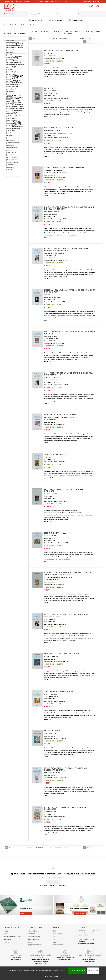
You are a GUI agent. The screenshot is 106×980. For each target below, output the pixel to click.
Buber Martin (10, 60)
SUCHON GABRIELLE (51, 336)
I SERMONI (49, 88)
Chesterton (9, 69)
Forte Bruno (10, 94)
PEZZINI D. (54, 496)
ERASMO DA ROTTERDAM (64, 577)
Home (6, 25)
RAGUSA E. (54, 214)
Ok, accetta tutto (77, 970)
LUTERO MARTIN (49, 577)
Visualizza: (83, 38)
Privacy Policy (62, 885)
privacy (31, 942)
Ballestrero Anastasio (12, 43)
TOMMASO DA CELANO (51, 657)
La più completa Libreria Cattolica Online (41, 956)
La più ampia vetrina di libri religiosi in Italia (90, 956)
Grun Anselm (10, 104)
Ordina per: (54, 38)
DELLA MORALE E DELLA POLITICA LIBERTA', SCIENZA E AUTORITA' (70, 333)
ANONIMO (47, 457)
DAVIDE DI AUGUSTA (51, 494)
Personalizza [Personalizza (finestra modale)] (93, 970)
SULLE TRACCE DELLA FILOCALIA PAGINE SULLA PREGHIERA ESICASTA (66, 769)
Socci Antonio (10, 155)
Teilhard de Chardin (12, 157)
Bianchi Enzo (10, 55)
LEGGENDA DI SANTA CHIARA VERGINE (62, 654)
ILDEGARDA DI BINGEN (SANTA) (54, 253)
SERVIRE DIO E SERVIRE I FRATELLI (61, 415)
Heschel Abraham (12, 111)
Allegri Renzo (10, 40)
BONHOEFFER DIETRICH (52, 212)
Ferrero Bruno (10, 91)
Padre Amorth (10, 133)
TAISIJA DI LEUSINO (50, 417)
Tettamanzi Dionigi (12, 160)
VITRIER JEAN (49, 54)
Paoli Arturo (10, 135)
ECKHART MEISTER (50, 91)
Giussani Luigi (10, 101)
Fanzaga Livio (10, 87)
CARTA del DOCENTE (46, 2)
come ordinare (33, 931)
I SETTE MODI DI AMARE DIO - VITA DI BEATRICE (66, 614)
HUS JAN (47, 295)
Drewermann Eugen (12, 82)
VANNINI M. (54, 93)
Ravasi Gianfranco (12, 148)
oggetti (55, 942)
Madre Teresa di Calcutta (14, 116)
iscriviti (53, 882)
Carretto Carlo (10, 67)
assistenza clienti (34, 936)
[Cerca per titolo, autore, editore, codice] (90, 14)
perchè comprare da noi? (12, 936)
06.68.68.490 (82, 941)
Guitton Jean (10, 109)
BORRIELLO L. (54, 133)
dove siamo (8, 939)
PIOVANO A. (54, 420)
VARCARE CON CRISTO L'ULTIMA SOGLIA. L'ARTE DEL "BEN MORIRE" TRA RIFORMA (68, 574)
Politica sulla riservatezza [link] (53, 976)
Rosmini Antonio (11, 152)
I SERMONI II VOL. (52, 731)
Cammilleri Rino (11, 62)
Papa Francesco (11, 138)
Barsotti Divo (10, 48)
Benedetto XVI (10, 52)
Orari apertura (65, 955)
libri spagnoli (57, 934)
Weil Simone (10, 167)
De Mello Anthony (12, 77)
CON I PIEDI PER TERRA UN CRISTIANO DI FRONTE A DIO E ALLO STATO (68, 374)
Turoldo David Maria (12, 162)
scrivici (20, 2)
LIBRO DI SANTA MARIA (55, 533)
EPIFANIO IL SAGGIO (51, 694)
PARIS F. (53, 619)
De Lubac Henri (11, 74)
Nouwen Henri (11, 130)
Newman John (11, 128)
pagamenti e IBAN (35, 945)
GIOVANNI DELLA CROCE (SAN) (54, 170)
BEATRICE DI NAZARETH (52, 617)
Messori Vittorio (11, 123)
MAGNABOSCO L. (62, 173)
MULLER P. (54, 256)
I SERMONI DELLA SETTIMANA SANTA (61, 51)
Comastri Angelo (11, 72)
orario (28, 2)
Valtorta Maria (10, 165)
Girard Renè (10, 99)
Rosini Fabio (10, 150)
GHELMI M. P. (54, 339)
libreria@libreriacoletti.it (86, 943)
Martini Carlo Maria (12, 121)
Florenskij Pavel (11, 89)
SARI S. (52, 538)
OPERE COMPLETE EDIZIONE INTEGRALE (63, 128)
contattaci (7, 942)
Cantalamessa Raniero (13, 65)
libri (54, 931)
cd (54, 936)
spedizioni (32, 934)
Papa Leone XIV (11, 140)
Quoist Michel (10, 145)
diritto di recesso (34, 939)
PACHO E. (53, 173)
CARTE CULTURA (61, 2)
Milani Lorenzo (10, 126)
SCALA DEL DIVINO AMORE (57, 454)
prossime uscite (58, 945)
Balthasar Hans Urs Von (13, 45)
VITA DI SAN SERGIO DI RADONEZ (60, 691)
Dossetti (9, 79)
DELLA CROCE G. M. (65, 133)
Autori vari (9, 170)
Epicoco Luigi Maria (12, 84)
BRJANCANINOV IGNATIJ (52, 773)
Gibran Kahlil (10, 96)
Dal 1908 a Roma (16, 955)
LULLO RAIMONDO (50, 536)
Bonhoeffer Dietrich (12, 57)
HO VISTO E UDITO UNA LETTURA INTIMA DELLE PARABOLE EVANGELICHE (66, 250)
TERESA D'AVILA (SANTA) (52, 131)
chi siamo (7, 931)
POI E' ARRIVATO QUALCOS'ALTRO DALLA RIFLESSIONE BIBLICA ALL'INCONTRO (69, 208)
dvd (54, 939)
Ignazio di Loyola (11, 113)
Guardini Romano (11, 106)
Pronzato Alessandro (12, 143)
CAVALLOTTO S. (55, 297)
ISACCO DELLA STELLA (51, 734)
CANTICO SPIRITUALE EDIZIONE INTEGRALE (64, 168)
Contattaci (10, 2)
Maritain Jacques (11, 118)
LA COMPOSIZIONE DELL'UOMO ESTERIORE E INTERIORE (65, 490)
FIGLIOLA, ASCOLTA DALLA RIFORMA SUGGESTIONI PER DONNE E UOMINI (70, 291)
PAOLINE (52, 56)
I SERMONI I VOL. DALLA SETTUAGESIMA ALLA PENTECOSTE (65, 808)
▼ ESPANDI (48, 77)
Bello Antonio (10, 50)
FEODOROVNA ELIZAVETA (66, 417)
